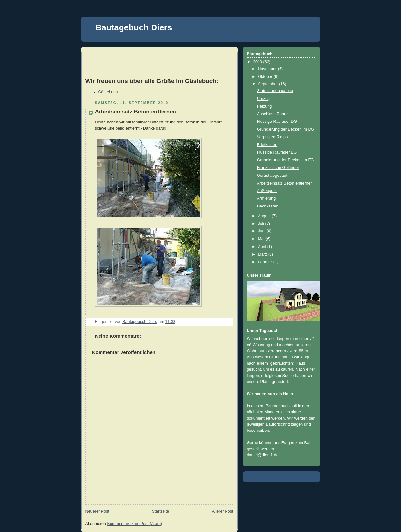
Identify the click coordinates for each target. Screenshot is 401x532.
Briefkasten (267, 145)
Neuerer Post (97, 511)
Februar (266, 262)
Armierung (266, 198)
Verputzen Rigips (272, 137)
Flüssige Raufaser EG (277, 152)
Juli (261, 224)
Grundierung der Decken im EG (285, 160)
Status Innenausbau (275, 91)
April (263, 247)
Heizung (264, 106)
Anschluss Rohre (272, 114)
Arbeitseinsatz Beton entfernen (285, 183)
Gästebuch (108, 92)
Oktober (266, 77)
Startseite (160, 511)
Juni (262, 231)
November (268, 69)
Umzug (263, 99)
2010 (258, 62)
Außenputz (267, 191)
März (263, 254)
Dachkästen (268, 206)
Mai (262, 239)
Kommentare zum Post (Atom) (135, 524)
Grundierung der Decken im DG (285, 129)
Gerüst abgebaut (272, 176)
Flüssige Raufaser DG (277, 122)
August (265, 216)
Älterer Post (223, 511)
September (268, 84)
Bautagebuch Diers (134, 27)
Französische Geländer (278, 168)
